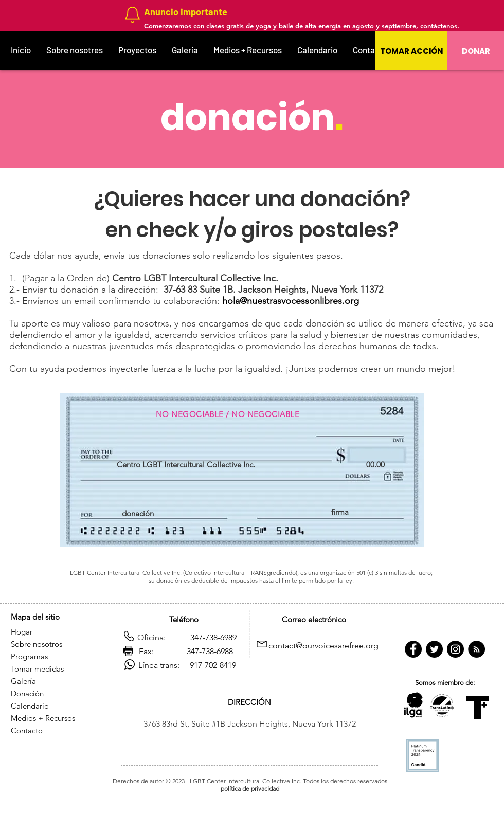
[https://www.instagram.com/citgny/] (455, 649)
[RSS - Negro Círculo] (476, 649)
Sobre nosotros (37, 644)
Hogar (22, 632)
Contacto (27, 730)
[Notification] (132, 14)
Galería (23, 681)
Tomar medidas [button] (38, 669)
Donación (28, 693)
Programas (29, 656)
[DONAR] (476, 51)
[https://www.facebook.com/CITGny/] (413, 649)
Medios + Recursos (43, 718)
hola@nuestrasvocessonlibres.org (291, 301)
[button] (411, 51)
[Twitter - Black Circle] (434, 649)
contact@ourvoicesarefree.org (323, 646)
